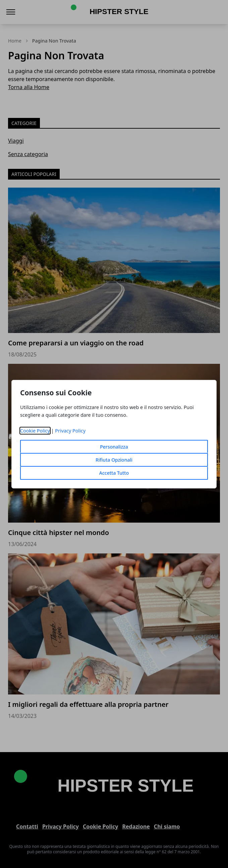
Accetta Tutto (114, 473)
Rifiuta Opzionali (114, 460)
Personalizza (114, 447)
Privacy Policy (70, 431)
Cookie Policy (35, 431)
